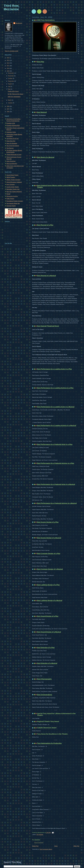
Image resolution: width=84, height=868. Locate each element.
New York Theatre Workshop (14, 192)
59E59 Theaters (11, 177)
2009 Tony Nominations (46, 20)
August (10, 84)
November (11, 76)
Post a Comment (39, 843)
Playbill (8, 194)
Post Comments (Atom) (46, 849)
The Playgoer (10, 148)
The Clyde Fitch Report (13, 146)
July (9, 86)
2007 (8, 109)
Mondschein (19, 23)
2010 (8, 68)
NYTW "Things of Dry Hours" (16, 94)
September (11, 81)
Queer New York (11, 141)
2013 (8, 60)
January (10, 103)
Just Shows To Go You (12, 139)
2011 (8, 66)
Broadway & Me (11, 123)
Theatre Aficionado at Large (14, 155)
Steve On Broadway (12, 143)
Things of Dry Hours (13, 91)
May (9, 89)
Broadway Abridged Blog (13, 125)
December (11, 73)
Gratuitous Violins (11, 132)
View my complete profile (12, 51)
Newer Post (35, 846)
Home (56, 846)
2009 (8, 71)
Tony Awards (40, 835)
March (10, 100)
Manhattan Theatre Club (13, 189)
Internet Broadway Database (14, 182)
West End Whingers (12, 164)
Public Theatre (10, 199)
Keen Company (11, 184)
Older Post (76, 846)
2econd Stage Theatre (12, 175)
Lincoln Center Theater (13, 187)
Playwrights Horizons (12, 196)
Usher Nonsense (11, 161)
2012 (8, 63)
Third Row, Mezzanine (11, 7)
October (10, 78)
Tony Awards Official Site (13, 203)
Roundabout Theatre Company (15, 201)
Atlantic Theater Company (13, 180)
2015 (8, 58)
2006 (8, 112)
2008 (8, 106)
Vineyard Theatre (11, 206)
